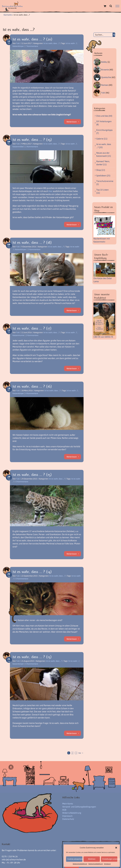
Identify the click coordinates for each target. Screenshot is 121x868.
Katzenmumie (18, 335)
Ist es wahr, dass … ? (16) (32, 386)
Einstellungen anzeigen (110, 859)
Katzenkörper (18, 46)
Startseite (8, 15)
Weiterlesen (72, 122)
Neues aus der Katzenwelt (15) (104, 154)
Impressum (107, 864)
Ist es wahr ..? (71, 43)
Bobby (104, 62)
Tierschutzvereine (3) (104, 183)
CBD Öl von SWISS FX (103, 337)
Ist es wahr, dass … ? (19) (32, 140)
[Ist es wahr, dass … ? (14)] (47, 599)
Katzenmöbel (18, 147)
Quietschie (106, 77)
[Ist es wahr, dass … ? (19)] (47, 167)
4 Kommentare (32, 393)
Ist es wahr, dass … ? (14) (32, 572)
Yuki (18, 43)
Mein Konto (68, 804)
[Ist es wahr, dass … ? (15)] (47, 506)
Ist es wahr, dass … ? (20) (32, 39)
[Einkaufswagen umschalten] (105, 6)
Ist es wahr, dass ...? (51, 43)
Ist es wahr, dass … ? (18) (32, 243)
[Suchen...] (103, 35)
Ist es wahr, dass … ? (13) (32, 657)
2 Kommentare (32, 147)
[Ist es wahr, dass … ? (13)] (47, 684)
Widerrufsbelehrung (72, 813)
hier (51, 191)
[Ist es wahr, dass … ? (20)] (47, 66)
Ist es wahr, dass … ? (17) (32, 328)
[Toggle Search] (111, 6)
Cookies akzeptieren (75, 859)
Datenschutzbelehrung (80, 864)
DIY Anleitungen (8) (104, 123)
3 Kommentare (34, 249)
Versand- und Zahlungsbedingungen (79, 807)
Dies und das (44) (104, 116)
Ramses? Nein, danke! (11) (103, 163)
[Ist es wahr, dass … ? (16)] (47, 413)
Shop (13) (101, 170)
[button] (116, 848)
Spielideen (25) (103, 176)
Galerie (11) (102, 139)
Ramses (105, 85)
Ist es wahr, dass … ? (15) (32, 475)
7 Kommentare (32, 46)
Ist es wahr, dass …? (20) (104, 146)
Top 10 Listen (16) (102, 191)
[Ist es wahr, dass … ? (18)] (47, 270)
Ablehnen (92, 859)
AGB (64, 810)
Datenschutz (68, 819)
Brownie (105, 70)
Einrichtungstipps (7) (104, 132)
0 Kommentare (22, 482)
